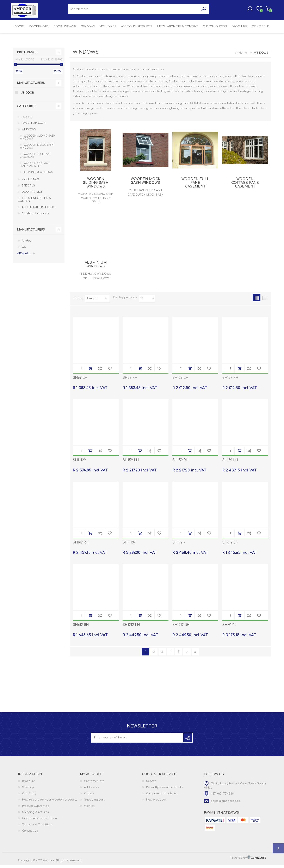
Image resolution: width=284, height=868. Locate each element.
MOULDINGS (30, 182)
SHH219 (179, 545)
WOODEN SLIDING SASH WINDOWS (96, 186)
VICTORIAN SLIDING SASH (96, 197)
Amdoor (28, 96)
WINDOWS (29, 132)
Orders (89, 796)
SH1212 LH (131, 628)
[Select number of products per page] (147, 301)
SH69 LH (80, 381)
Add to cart (90, 371)
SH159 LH (131, 463)
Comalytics (257, 861)
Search (151, 784)
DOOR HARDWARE (34, 126)
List (264, 300)
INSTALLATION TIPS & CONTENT (34, 202)
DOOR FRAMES (32, 195)
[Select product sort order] (97, 301)
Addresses (91, 790)
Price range (27, 55)
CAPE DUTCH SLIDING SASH (96, 203)
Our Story (29, 796)
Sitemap (28, 790)
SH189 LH (230, 463)
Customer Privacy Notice (39, 821)
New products (156, 803)
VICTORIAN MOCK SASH (145, 193)
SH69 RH (130, 381)
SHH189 (129, 545)
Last (195, 655)
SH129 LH (180, 381)
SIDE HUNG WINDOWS (96, 277)
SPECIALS (28, 189)
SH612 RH (81, 628)
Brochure (29, 784)
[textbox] (134, 10)
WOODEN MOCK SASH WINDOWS (146, 184)
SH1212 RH (181, 628)
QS (24, 250)
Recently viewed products (164, 790)
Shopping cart (267, 10)
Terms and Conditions (38, 827)
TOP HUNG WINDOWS (96, 281)
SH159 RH (181, 463)
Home (243, 56)
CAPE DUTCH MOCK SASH (146, 198)
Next (187, 655)
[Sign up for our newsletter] (138, 741)
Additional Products (36, 216)
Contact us (30, 834)
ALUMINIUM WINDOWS (96, 267)
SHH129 (79, 463)
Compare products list (162, 796)
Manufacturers (31, 86)
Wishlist (89, 809)
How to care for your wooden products (50, 803)
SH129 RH (230, 381)
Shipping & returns (35, 815)
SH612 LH (230, 545)
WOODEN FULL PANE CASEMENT (195, 186)
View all (24, 256)
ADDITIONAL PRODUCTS (38, 210)
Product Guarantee (36, 809)
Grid (257, 300)
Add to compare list (100, 371)
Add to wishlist (110, 371)
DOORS (27, 120)
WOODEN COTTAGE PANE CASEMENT (245, 186)
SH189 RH (81, 545)
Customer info (94, 784)
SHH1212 (229, 628)
